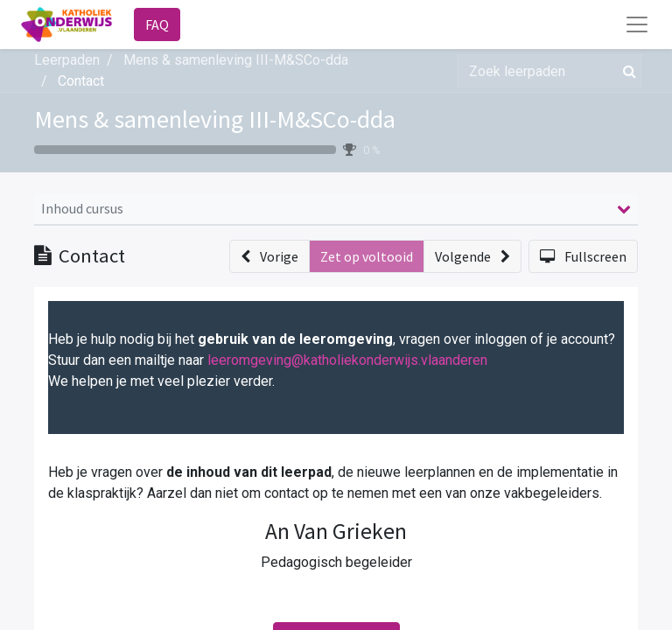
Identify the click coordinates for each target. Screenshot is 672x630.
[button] (269, 256)
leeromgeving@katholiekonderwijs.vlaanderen (347, 360)
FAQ (157, 24)
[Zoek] (626, 71)
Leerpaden (67, 60)
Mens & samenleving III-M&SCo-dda (215, 119)
